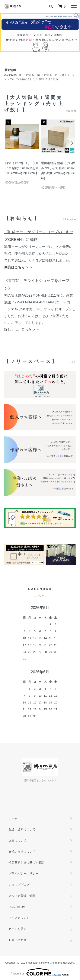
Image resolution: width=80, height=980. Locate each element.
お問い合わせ (17, 940)
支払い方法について (22, 852)
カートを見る (17, 929)
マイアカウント (19, 918)
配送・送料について (22, 829)
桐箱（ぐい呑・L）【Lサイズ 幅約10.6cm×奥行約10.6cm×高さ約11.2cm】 (22, 168)
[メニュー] (74, 6)
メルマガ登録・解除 (22, 896)
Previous (9, 143)
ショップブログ (19, 885)
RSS (12, 907)
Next (71, 143)
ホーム (13, 818)
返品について (17, 840)
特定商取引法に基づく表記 (26, 862)
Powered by (40, 972)
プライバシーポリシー (23, 874)
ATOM (21, 907)
